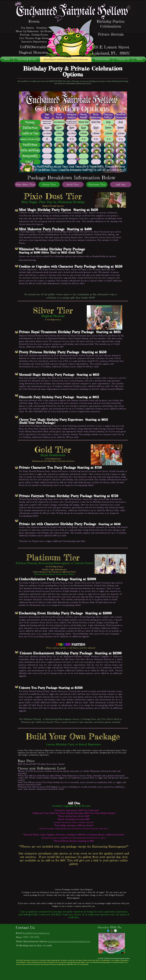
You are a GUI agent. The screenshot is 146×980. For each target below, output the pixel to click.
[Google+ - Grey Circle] (115, 931)
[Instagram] (112, 931)
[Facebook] (108, 931)
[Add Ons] (121, 184)
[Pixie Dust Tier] (25, 184)
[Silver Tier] (49, 184)
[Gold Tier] (73, 184)
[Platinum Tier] (97, 184)
